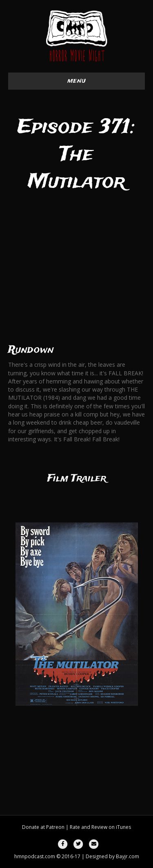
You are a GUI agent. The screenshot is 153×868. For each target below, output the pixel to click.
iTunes (123, 827)
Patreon (55, 827)
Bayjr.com (127, 856)
